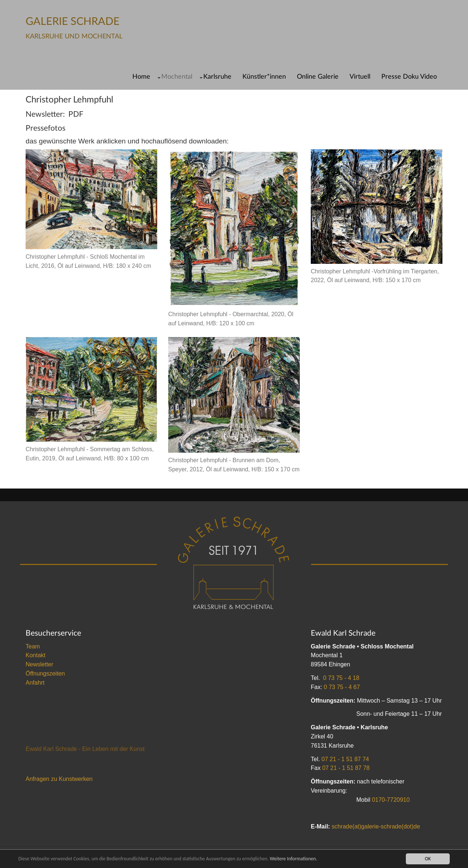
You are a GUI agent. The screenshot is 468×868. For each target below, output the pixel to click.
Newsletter (39, 664)
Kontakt (35, 655)
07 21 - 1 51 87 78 (346, 768)
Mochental (177, 77)
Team (33, 646)
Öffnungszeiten (45, 674)
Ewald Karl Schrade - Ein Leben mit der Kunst (85, 749)
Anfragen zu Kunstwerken (59, 779)
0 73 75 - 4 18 (341, 678)
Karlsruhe (217, 77)
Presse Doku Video (409, 77)
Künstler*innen (264, 77)
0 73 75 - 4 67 (342, 687)
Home (141, 77)
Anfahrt (35, 683)
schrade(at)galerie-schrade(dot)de (376, 826)
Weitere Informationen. (294, 859)
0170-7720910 (391, 800)
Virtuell (360, 77)
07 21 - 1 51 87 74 (345, 759)
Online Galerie (318, 77)
